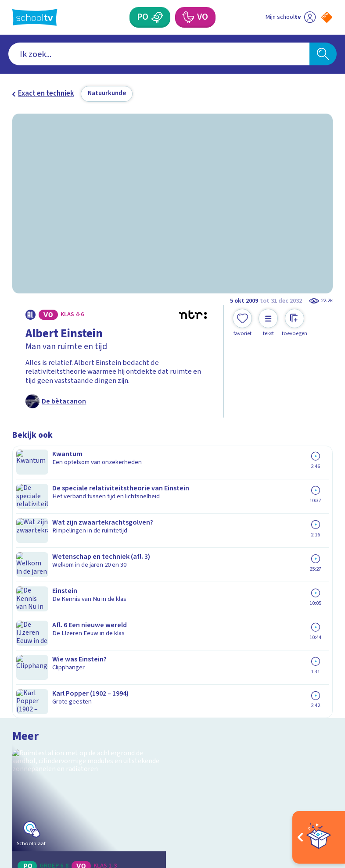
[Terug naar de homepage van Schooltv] (35, 17)
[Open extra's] (319, 837)
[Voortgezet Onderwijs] (188, 17)
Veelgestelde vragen (53, 653)
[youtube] (75, 786)
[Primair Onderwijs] (157, 17)
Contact (28, 640)
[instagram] (36, 786)
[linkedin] (55, 786)
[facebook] (17, 786)
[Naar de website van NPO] (327, 17)
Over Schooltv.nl (44, 666)
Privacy (26, 679)
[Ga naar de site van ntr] (320, 809)
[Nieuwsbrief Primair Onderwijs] (253, 684)
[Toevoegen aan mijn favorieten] (242, 323)
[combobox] (159, 54)
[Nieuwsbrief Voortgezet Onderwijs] (253, 713)
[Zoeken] (323, 54)
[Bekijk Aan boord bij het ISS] (89, 506)
